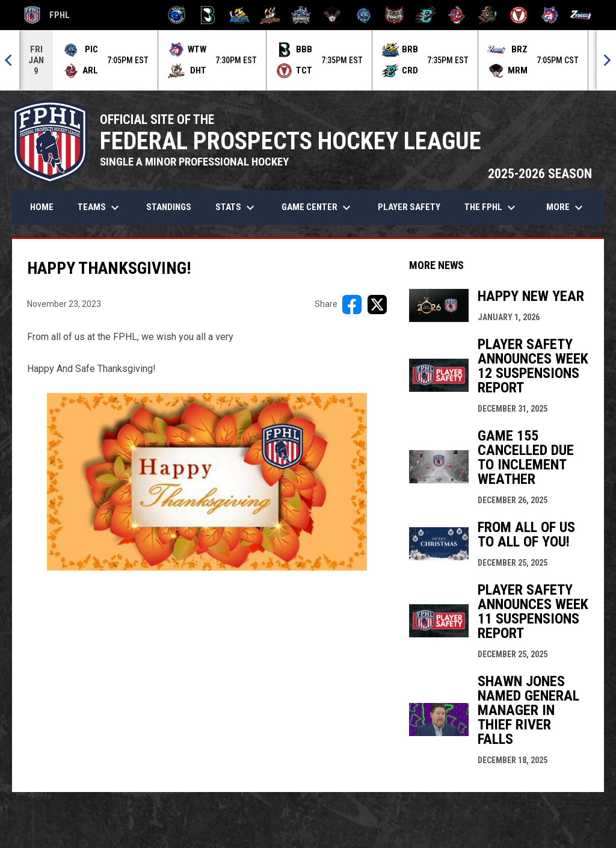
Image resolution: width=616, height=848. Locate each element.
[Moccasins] (332, 15)
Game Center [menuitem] (318, 208)
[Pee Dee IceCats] (364, 15)
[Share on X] (377, 305)
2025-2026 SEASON (540, 174)
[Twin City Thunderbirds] (519, 15)
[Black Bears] (208, 15)
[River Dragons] (426, 15)
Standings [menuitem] (169, 207)
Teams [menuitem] (100, 208)
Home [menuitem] (42, 207)
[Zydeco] (581, 15)
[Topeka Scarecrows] (488, 15)
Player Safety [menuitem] (409, 207)
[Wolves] (550, 15)
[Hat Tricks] (270, 15)
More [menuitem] (566, 208)
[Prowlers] (394, 15)
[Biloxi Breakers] (177, 15)
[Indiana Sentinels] (301, 15)
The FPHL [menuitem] (491, 208)
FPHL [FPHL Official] (47, 15)
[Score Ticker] (308, 60)
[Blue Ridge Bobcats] (239, 15)
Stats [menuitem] (236, 208)
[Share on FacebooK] (352, 305)
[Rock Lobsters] (457, 15)
